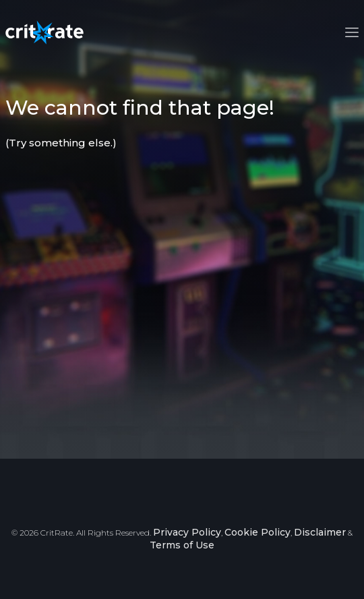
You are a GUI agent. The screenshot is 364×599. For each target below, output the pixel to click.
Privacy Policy (187, 532)
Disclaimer (320, 532)
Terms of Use (182, 545)
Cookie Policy (257, 532)
